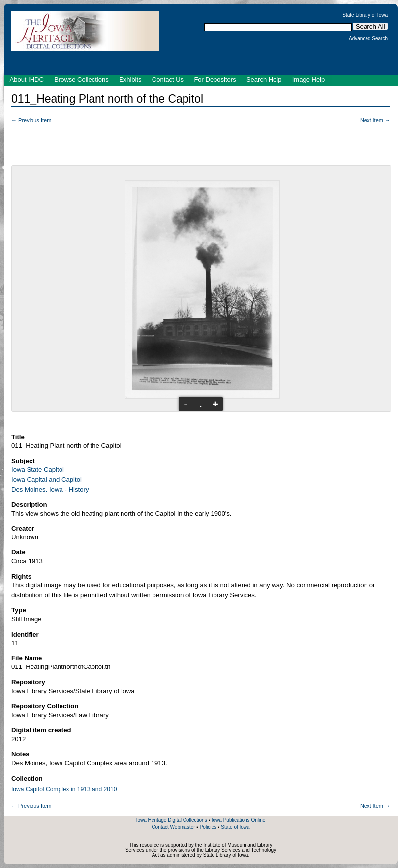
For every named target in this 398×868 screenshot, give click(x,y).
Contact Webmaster (173, 827)
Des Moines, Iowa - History (50, 489)
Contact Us (168, 79)
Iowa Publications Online (239, 820)
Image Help (308, 79)
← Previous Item (31, 120)
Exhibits (130, 79)
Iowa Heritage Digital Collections (172, 820)
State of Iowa (235, 827)
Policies (208, 827)
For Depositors (215, 79)
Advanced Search (368, 39)
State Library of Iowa (365, 15)
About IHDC (27, 79)
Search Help (264, 79)
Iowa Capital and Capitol (46, 479)
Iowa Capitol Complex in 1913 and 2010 (64, 789)
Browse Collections (81, 79)
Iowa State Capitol (38, 470)
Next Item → (375, 120)
